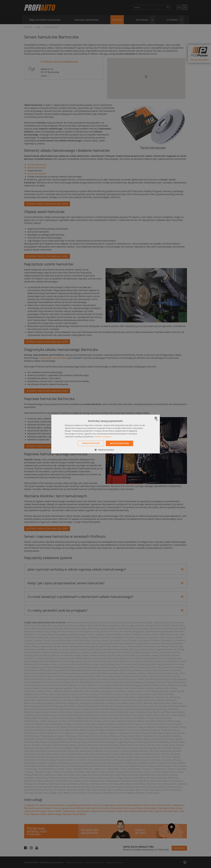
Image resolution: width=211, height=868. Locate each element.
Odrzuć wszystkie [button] (91, 443)
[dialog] (106, 434)
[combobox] (156, 418)
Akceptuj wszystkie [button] (119, 443)
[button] (105, 450)
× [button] (157, 420)
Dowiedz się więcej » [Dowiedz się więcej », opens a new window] (103, 437)
